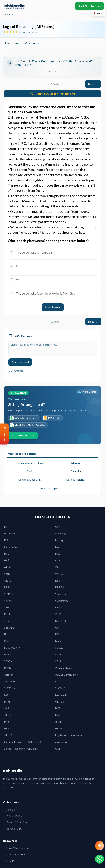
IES (6, 540)
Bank (58, 641)
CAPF (59, 628)
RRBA (8, 654)
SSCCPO (9, 688)
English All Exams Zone (69, 735)
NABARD (61, 621)
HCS (58, 554)
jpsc (58, 581)
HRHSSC (9, 715)
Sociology (61, 533)
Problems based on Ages (29, 463)
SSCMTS (60, 688)
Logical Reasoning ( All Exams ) (22, 749)
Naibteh (9, 675)
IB (5, 634)
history (59, 540)
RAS (58, 567)
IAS (6, 527)
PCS (7, 554)
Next (93, 84)
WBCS (59, 574)
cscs (58, 560)
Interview (10, 533)
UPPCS (59, 587)
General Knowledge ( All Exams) (23, 742)
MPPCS (9, 594)
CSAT (59, 527)
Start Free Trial (23, 435)
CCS (58, 749)
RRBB (7, 668)
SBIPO (59, 654)
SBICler (9, 661)
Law (58, 547)
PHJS (7, 702)
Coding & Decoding (29, 479)
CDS (7, 641)
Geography (11, 547)
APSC (8, 567)
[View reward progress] (100, 846)
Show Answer (53, 307)
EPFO (59, 607)
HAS (7, 560)
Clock (29, 471)
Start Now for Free (89, 6)
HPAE (59, 728)
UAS (7, 708)
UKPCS (8, 581)
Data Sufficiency (76, 479)
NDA (58, 634)
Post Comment (20, 362)
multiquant (62, 742)
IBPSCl (59, 648)
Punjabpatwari (64, 668)
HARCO (60, 715)
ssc (57, 681)
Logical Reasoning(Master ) (23, 43)
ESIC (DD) (10, 628)
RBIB (58, 614)
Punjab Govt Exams (66, 675)
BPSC (7, 587)
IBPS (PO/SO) (12, 648)
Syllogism (76, 463)
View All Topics (53, 488)
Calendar (76, 471)
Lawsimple (61, 695)
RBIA (7, 614)
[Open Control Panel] (3, 434)
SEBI (7, 621)
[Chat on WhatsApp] (100, 859)
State (7, 574)
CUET (8, 695)
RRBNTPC (61, 722)
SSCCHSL (10, 681)
